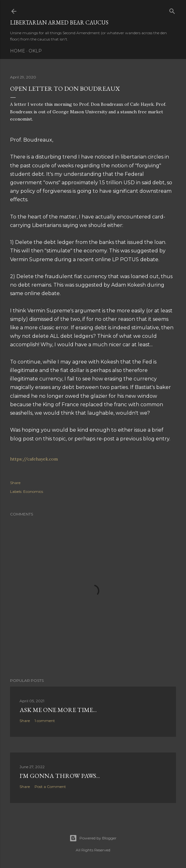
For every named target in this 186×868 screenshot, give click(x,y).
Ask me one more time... (58, 710)
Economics (33, 491)
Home (18, 51)
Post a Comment (50, 787)
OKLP (35, 51)
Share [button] (15, 483)
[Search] (172, 10)
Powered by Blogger (93, 838)
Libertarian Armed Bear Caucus (59, 22)
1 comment (45, 721)
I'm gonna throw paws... (60, 776)
